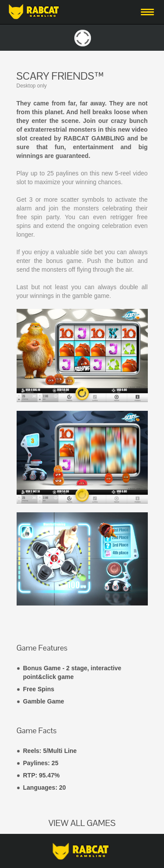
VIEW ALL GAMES (82, 823)
